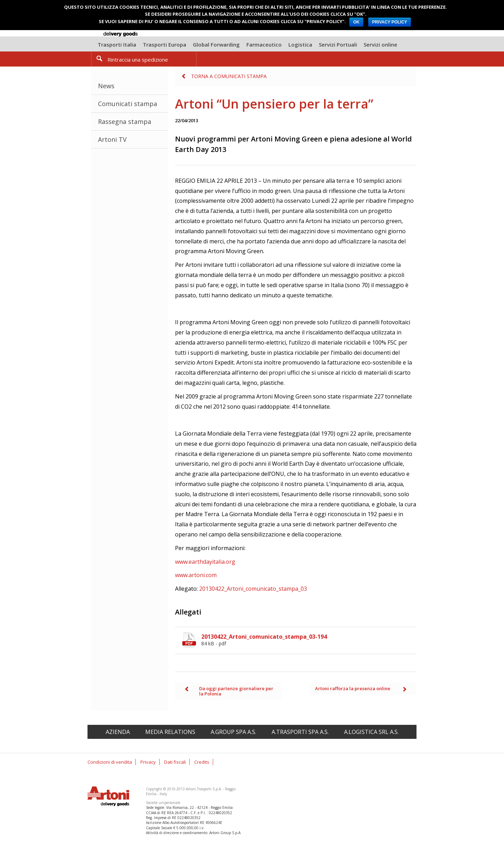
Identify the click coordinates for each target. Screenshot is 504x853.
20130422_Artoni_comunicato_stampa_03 (253, 589)
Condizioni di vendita (110, 762)
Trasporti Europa (164, 44)
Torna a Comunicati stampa (229, 76)
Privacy (148, 762)
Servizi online (380, 44)
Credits (202, 762)
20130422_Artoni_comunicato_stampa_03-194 (309, 640)
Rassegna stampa (125, 122)
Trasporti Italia (117, 44)
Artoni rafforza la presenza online (353, 688)
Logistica (300, 44)
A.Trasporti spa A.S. (300, 732)
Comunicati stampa (128, 104)
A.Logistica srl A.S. (371, 732)
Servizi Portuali (338, 44)
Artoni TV (112, 139)
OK (356, 22)
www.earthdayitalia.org (205, 562)
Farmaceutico (264, 44)
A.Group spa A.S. (233, 732)
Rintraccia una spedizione (138, 60)
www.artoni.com (196, 575)
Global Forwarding (216, 44)
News (106, 86)
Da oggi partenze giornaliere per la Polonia (236, 691)
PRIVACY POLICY (390, 22)
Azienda (118, 732)
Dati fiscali (175, 762)
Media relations (170, 732)
